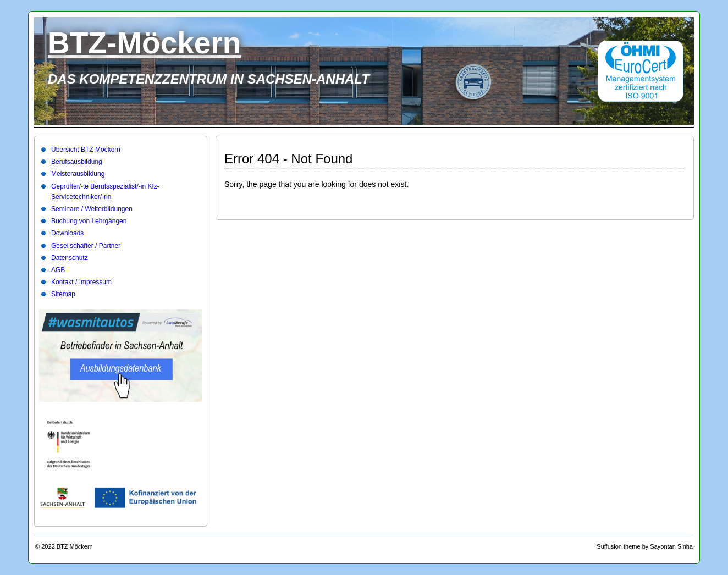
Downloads (67, 233)
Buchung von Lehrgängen (89, 221)
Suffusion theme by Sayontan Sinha (645, 546)
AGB (58, 270)
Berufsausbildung (77, 162)
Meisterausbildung (78, 174)
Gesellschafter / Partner (86, 246)
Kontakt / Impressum (81, 282)
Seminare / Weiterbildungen (92, 209)
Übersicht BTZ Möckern (86, 150)
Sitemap (63, 294)
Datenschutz (70, 258)
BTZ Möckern (75, 546)
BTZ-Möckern (144, 43)
